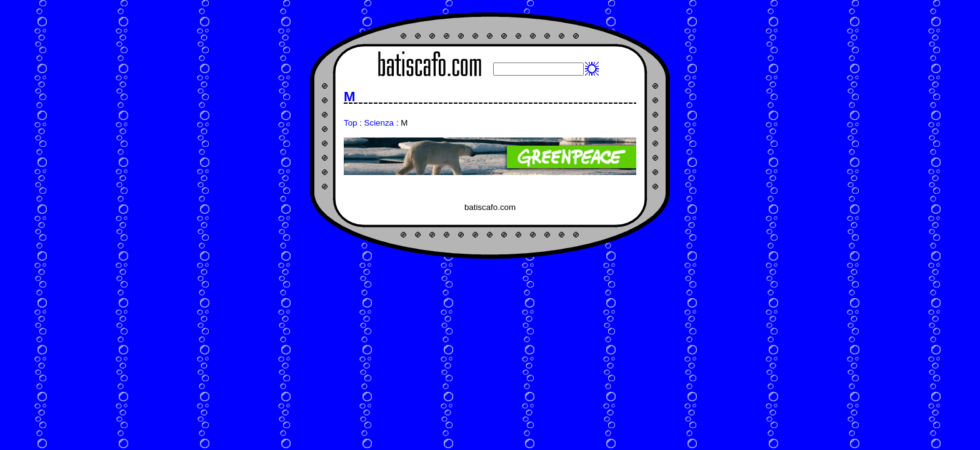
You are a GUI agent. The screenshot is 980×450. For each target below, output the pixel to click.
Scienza (379, 123)
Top (351, 123)
